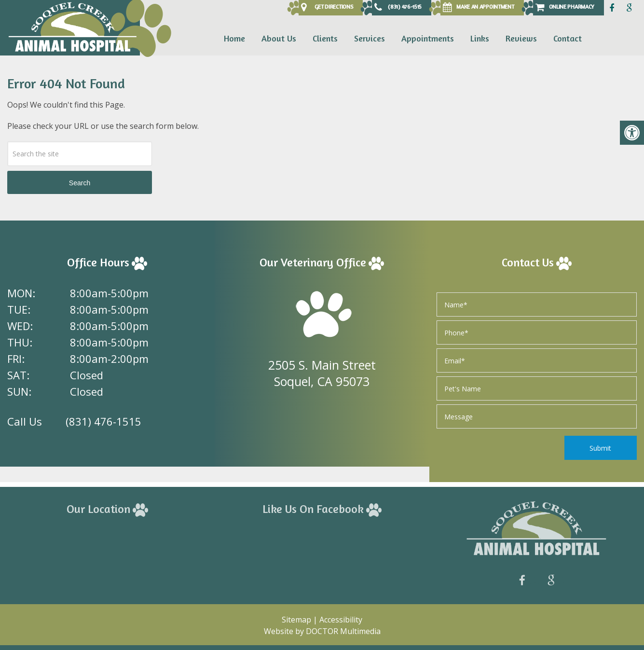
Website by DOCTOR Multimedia (322, 631)
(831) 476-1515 (103, 421)
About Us (279, 38)
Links (480, 38)
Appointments (428, 38)
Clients (325, 38)
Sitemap (296, 620)
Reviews (521, 38)
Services (370, 38)
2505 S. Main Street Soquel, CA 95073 (322, 373)
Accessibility (341, 620)
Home (234, 38)
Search (80, 183)
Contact (568, 38)
